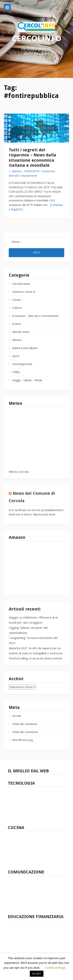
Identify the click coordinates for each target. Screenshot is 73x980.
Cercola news (21, 284)
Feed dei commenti (25, 732)
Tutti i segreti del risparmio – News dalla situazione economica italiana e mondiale (33, 158)
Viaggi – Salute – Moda (27, 380)
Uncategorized (22, 364)
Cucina (16, 300)
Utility (16, 372)
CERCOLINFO (37, 38)
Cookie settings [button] (55, 968)
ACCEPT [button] (37, 974)
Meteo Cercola (19, 472)
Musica (17, 340)
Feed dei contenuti (25, 724)
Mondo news (21, 332)
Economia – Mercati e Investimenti (35, 316)
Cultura (17, 308)
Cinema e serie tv (24, 292)
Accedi (17, 716)
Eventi (16, 324)
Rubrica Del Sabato (25, 348)
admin (16, 171)
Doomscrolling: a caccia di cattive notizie (35, 658)
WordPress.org (23, 740)
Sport (16, 356)
